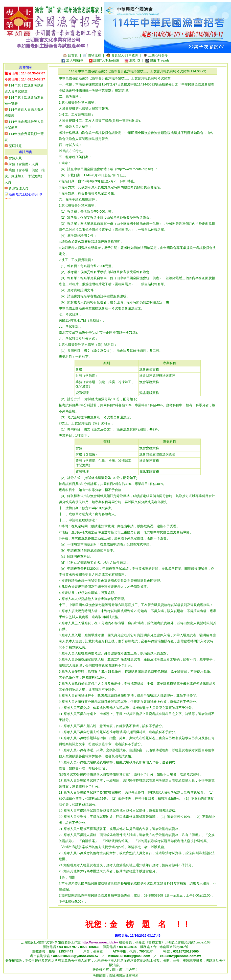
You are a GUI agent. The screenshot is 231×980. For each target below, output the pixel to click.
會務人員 (15, 158)
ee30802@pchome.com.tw (180, 956)
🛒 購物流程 (92, 55)
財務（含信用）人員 (23, 164)
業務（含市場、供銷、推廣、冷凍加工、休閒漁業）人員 (25, 176)
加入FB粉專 (75, 60)
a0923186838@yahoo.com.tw (76, 956)
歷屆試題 (15, 146)
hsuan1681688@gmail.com (129, 956)
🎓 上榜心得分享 (156, 55)
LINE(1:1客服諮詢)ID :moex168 (188, 942)
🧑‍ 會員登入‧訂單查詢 (122, 55)
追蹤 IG (135, 60)
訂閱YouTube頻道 (106, 60)
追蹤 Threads (160, 60)
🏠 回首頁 (70, 55)
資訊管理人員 (18, 188)
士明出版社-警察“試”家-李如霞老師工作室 (69, 942)
